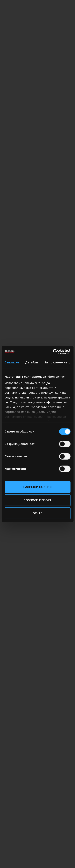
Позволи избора (37, 500)
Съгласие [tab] (12, 362)
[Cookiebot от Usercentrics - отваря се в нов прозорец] (53, 351)
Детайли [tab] (32, 362)
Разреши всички (37, 487)
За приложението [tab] (57, 362)
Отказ (37, 513)
